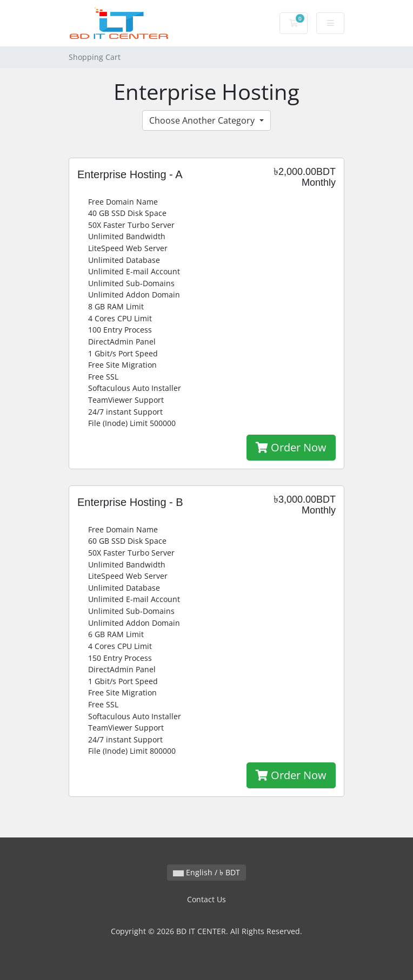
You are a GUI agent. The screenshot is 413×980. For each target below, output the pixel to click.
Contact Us (206, 899)
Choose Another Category (203, 120)
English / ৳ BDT (206, 872)
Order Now (291, 447)
